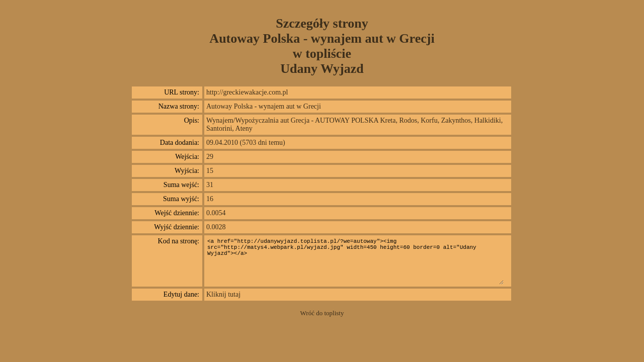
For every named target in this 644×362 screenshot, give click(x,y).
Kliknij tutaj (223, 294)
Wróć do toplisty (322, 313)
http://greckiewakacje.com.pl (247, 92)
